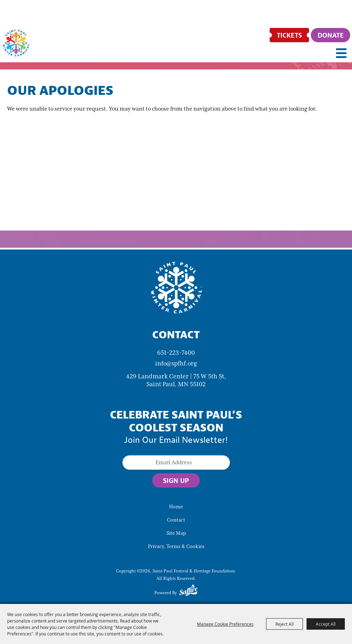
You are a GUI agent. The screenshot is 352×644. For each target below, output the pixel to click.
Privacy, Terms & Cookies (176, 546)
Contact (176, 520)
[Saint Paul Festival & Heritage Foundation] (16, 43)
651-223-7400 (176, 353)
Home (176, 507)
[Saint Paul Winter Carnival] (176, 287)
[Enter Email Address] (176, 463)
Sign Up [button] (176, 480)
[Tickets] (289, 35)
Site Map (176, 533)
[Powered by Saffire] (188, 591)
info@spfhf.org (176, 363)
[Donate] (331, 35)
